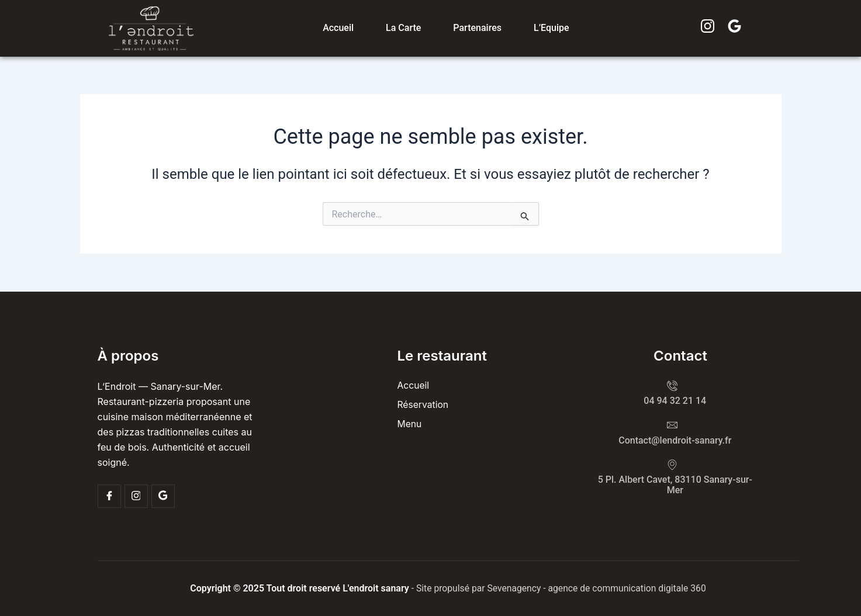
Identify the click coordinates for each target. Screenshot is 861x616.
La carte (403, 28)
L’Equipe (551, 28)
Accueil (338, 28)
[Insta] (136, 496)
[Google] (163, 496)
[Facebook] (109, 496)
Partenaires (477, 28)
